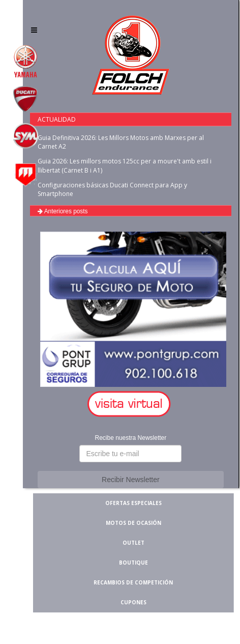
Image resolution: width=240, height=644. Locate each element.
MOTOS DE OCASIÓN (133, 523)
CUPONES (133, 602)
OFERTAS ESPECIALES (133, 503)
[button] (131, 404)
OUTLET (133, 543)
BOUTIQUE (133, 563)
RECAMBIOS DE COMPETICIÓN (133, 582)
